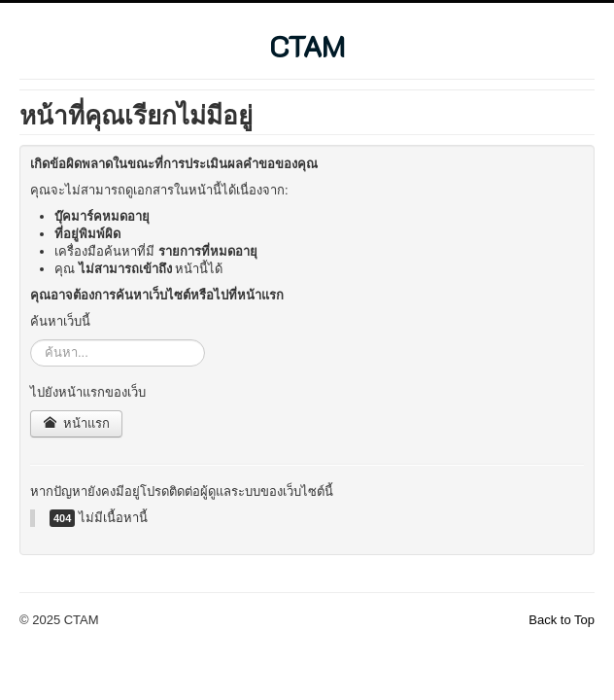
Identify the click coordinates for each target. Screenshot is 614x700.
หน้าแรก (76, 423)
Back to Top (562, 620)
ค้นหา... (31, 340)
